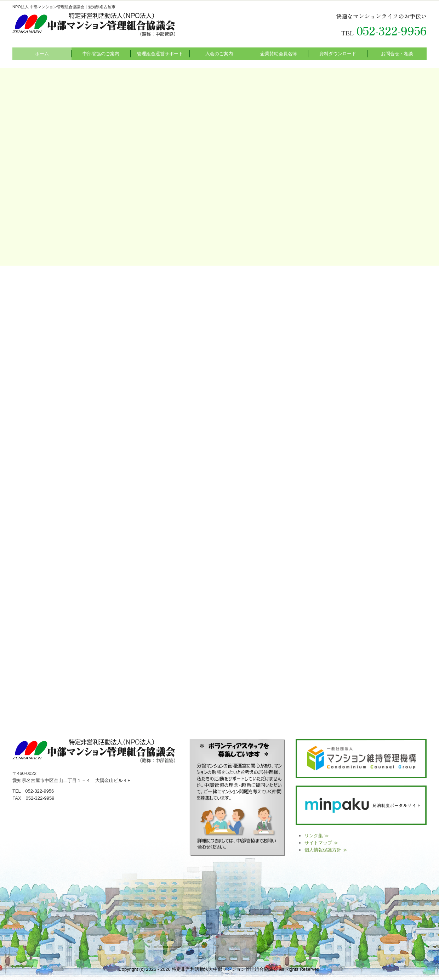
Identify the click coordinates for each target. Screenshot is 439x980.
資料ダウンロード (338, 54)
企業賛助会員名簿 (279, 54)
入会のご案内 (219, 54)
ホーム (42, 54)
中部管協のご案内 (101, 54)
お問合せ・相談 (397, 54)
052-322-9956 (392, 30)
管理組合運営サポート (160, 54)
